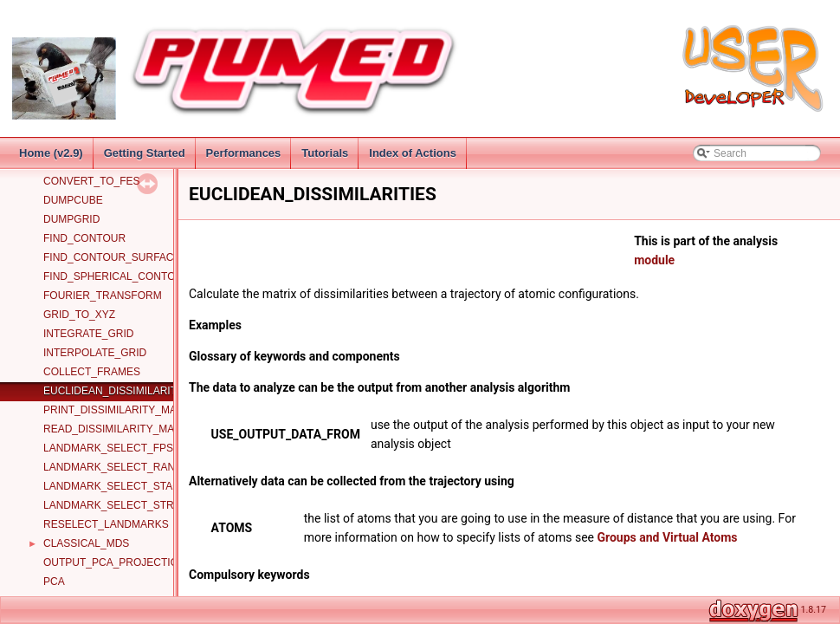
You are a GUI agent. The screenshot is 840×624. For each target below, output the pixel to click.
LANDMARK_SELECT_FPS (108, 448)
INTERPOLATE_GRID (95, 353)
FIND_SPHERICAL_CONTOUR (117, 276)
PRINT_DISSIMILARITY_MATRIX (121, 410)
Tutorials (325, 153)
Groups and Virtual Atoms (667, 537)
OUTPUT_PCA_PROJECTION (115, 562)
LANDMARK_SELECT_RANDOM (121, 467)
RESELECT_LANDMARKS (106, 524)
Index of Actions (413, 153)
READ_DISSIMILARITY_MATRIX (120, 429)
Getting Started (145, 153)
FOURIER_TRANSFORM (103, 296)
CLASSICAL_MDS (86, 543)
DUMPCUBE (73, 200)
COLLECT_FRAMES (92, 372)
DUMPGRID (71, 219)
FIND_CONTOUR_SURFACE (112, 257)
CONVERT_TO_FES (92, 181)
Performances (244, 153)
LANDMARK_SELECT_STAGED (119, 486)
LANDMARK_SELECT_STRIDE (117, 505)
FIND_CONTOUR (84, 238)
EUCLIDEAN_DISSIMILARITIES (118, 391)
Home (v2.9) (51, 153)
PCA (54, 582)
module (654, 260)
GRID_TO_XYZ (79, 315)
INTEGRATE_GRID (88, 334)
